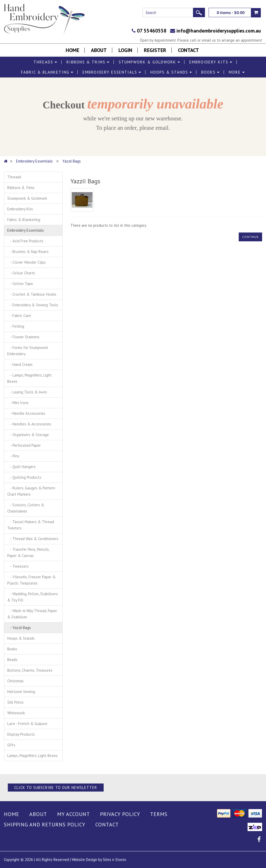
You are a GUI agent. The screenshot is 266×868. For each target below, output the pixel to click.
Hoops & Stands (171, 72)
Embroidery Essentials (112, 72)
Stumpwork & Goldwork (149, 62)
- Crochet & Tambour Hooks (32, 294)
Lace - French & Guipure (27, 724)
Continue (250, 237)
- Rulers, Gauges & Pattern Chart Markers (31, 491)
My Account (74, 814)
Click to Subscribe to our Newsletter (56, 788)
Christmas (15, 681)
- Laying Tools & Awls (27, 392)
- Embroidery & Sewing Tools (33, 305)
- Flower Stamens (23, 337)
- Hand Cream (20, 364)
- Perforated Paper (24, 445)
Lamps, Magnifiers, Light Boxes (32, 756)
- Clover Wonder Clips (26, 262)
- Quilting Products (24, 477)
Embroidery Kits (211, 62)
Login (125, 50)
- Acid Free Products (25, 241)
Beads (12, 660)
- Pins (13, 456)
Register (155, 50)
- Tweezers (18, 566)
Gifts (11, 745)
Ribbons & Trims (88, 62)
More (237, 72)
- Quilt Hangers (21, 467)
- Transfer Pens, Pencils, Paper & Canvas (28, 552)
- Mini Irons (18, 403)
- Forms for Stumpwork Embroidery (28, 351)
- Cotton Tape (20, 284)
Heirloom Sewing (21, 692)
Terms (159, 814)
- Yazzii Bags (19, 628)
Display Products (21, 734)
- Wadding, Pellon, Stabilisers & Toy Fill (33, 597)
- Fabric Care (19, 316)
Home (72, 50)
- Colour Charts (21, 273)
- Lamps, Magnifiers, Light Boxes (29, 378)
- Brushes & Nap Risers (28, 252)
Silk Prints (15, 702)
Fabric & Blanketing (47, 72)
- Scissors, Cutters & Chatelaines (26, 508)
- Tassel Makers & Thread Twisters (31, 525)
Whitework (16, 713)
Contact (188, 50)
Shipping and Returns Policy (45, 825)
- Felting (16, 326)
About (99, 50)
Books (211, 72)
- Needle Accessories (26, 413)
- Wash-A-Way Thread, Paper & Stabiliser (32, 614)
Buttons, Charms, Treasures (30, 670)
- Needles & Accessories (29, 424)
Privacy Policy (120, 814)
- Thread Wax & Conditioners (33, 539)
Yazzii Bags (72, 161)
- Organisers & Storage (28, 435)
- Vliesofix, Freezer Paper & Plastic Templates (31, 580)
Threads (45, 62)
